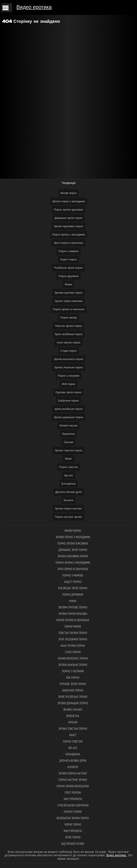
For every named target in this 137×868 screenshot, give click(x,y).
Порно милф (68, 318)
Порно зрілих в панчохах (69, 309)
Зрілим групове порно (68, 293)
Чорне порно (73, 824)
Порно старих (73, 812)
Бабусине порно (69, 401)
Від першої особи (73, 844)
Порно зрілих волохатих (73, 786)
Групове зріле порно (68, 392)
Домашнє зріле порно (69, 218)
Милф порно (68, 193)
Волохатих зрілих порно (73, 818)
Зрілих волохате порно (68, 359)
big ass (68, 475)
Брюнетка (69, 434)
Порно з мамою (68, 251)
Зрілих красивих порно (68, 226)
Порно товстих (68, 467)
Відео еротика (116, 855)
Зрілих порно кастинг (68, 509)
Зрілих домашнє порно (68, 417)
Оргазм (68, 442)
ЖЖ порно (68, 384)
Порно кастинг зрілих (68, 517)
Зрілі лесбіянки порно (68, 334)
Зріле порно (73, 837)
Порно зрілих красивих (68, 210)
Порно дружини (68, 276)
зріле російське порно (68, 409)
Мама (68, 284)
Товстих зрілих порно (68, 326)
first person (73, 793)
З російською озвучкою (73, 805)
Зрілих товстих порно (68, 450)
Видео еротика (34, 7)
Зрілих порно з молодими (68, 201)
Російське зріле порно (68, 268)
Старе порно (68, 351)
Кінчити (69, 500)
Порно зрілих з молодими (68, 235)
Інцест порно (68, 259)
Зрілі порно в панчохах (68, 243)
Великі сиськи (69, 425)
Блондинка (68, 484)
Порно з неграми (68, 376)
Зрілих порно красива (68, 301)
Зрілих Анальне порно (68, 367)
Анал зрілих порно (68, 342)
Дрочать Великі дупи (68, 492)
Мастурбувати (73, 799)
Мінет (68, 459)
